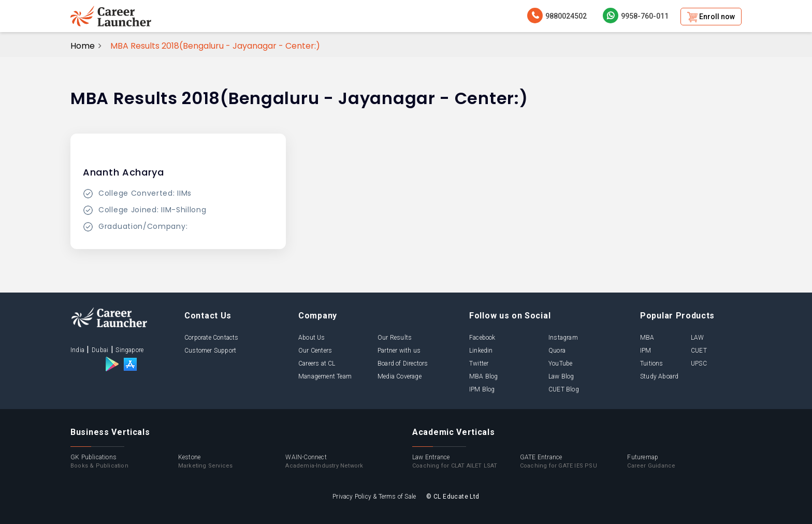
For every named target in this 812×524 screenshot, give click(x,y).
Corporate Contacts (212, 338)
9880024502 (557, 16)
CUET (699, 351)
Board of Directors (403, 363)
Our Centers (315, 351)
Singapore (129, 350)
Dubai (100, 350)
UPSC (699, 363)
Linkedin (481, 351)
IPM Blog (482, 389)
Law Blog (561, 376)
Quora (557, 351)
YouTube (560, 363)
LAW (698, 338)
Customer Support (210, 351)
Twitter (479, 363)
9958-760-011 (636, 16)
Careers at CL (317, 363)
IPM (646, 351)
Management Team (325, 376)
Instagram (563, 338)
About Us (312, 338)
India (77, 350)
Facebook (482, 338)
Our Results (395, 338)
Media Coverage (400, 376)
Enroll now (711, 17)
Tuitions (652, 363)
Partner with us (399, 351)
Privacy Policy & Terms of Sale (374, 497)
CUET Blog (564, 389)
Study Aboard (659, 376)
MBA (647, 338)
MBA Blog (484, 376)
